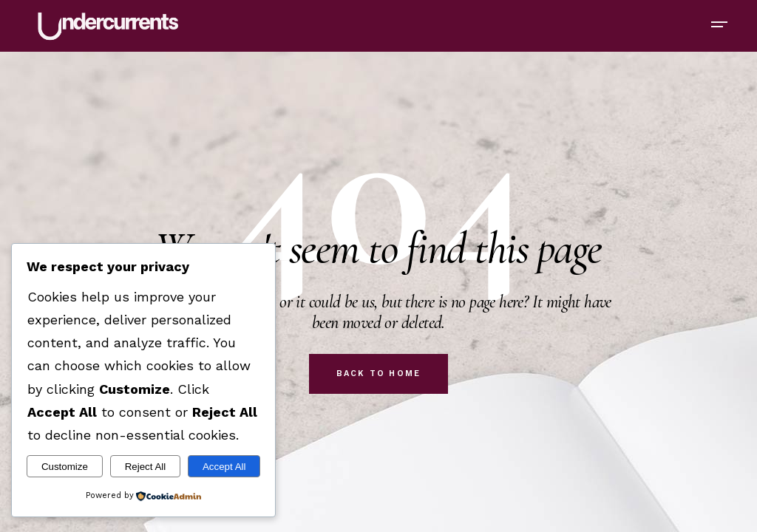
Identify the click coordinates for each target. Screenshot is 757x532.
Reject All (146, 467)
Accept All (224, 467)
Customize (65, 467)
